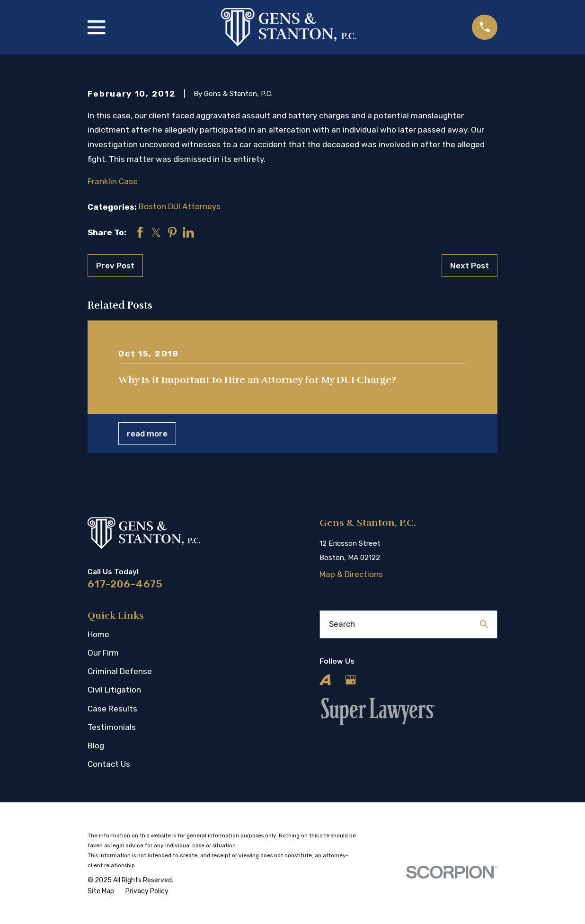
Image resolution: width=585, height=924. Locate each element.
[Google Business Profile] (351, 680)
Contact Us (109, 764)
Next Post (470, 266)
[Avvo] (325, 680)
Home (98, 634)
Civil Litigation (114, 690)
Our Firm (103, 653)
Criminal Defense (120, 671)
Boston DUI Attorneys (180, 206)
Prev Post (115, 266)
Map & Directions (351, 574)
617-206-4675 (125, 584)
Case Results (112, 709)
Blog (96, 746)
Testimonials (112, 727)
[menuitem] (101, 891)
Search (342, 624)
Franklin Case (113, 181)
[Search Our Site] (484, 624)
